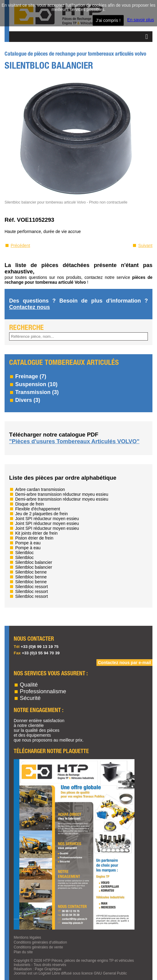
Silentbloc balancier (34, 562)
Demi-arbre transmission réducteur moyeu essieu (62, 494)
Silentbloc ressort (31, 587)
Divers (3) (28, 400)
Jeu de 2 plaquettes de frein (42, 514)
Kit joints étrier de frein (36, 533)
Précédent (20, 245)
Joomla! (20, 973)
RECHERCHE (26, 328)
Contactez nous (30, 307)
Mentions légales (27, 937)
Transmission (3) (37, 392)
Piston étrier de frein (34, 538)
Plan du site (23, 952)
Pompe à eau (28, 543)
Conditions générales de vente (38, 947)
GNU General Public (110, 973)
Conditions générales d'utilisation (40, 942)
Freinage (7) (31, 376)
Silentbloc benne (31, 572)
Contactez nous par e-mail (124, 663)
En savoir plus (141, 20)
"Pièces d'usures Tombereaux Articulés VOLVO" (74, 441)
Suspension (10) (36, 384)
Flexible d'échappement (38, 509)
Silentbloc (24, 553)
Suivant (145, 245)
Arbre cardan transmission (40, 489)
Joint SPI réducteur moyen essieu (47, 519)
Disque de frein (30, 504)
